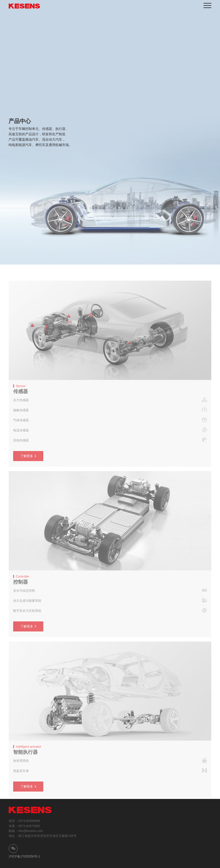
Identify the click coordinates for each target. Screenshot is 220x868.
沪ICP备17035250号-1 (24, 856)
